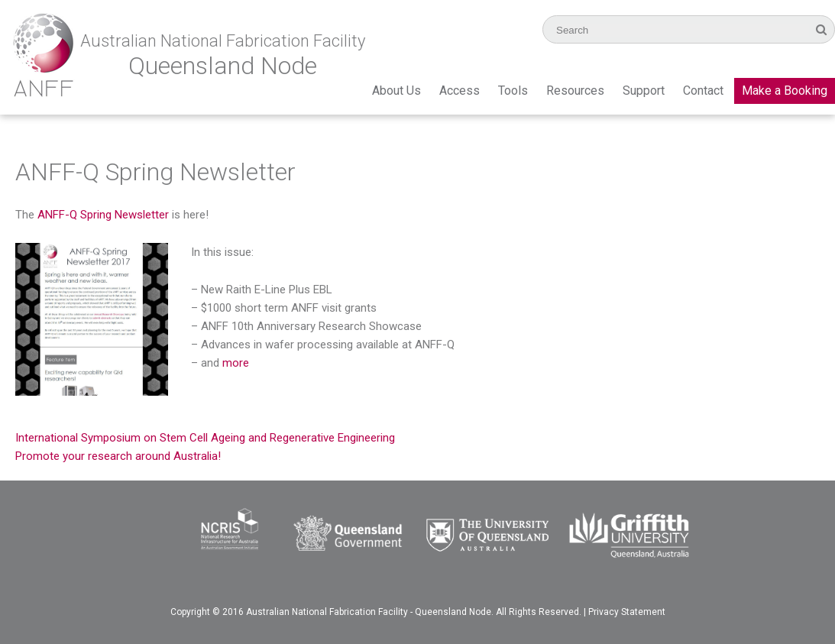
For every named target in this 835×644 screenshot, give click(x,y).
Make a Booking (785, 91)
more (236, 363)
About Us (396, 91)
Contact (703, 91)
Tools (513, 91)
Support (644, 91)
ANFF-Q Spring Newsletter (103, 215)
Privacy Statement (627, 612)
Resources (575, 91)
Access (460, 91)
